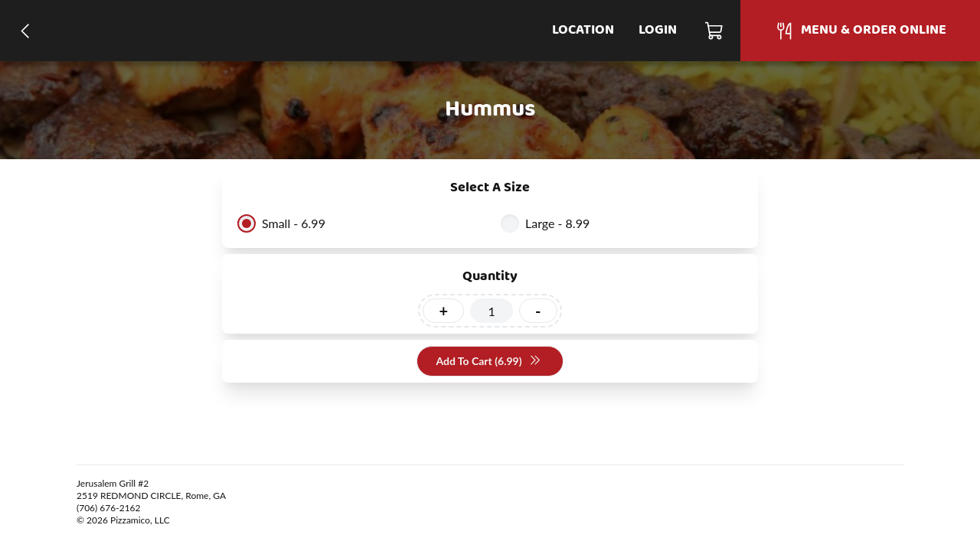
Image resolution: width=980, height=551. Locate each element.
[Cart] (715, 31)
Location (583, 30)
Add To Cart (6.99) (488, 362)
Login (658, 30)
